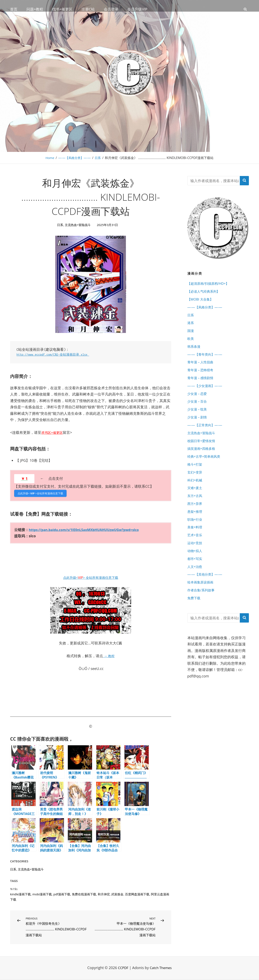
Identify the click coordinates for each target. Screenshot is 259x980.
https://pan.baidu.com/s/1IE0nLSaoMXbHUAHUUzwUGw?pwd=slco (89, 529)
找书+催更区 (62, 9)
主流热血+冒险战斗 (78, 225)
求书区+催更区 (53, 432)
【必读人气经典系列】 (206, 292)
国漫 (191, 334)
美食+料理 (196, 544)
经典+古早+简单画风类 (206, 469)
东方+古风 (196, 511)
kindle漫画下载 (20, 893)
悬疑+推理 (196, 528)
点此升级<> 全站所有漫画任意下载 (91, 577)
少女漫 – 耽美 (198, 418)
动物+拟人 (196, 569)
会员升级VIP (137, 9)
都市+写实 (196, 578)
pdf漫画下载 (62, 893)
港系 (191, 326)
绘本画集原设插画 (202, 603)
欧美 (191, 343)
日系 (99, 158)
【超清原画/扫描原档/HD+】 (211, 284)
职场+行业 (196, 536)
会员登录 (111, 9)
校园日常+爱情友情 (203, 452)
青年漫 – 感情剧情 (202, 385)
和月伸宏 (104, 893)
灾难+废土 (196, 502)
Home (49, 158)
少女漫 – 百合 (198, 410)
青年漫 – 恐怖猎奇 (202, 376)
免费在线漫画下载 (84, 893)
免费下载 (195, 620)
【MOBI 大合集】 (202, 301)
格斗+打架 (196, 477)
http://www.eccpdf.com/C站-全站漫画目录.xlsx (57, 354)
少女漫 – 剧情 (198, 427)
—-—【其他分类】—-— (207, 595)
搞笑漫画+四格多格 (203, 460)
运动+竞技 (196, 561)
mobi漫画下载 (42, 893)
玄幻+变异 (196, 485)
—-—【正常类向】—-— (207, 435)
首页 (14, 9)
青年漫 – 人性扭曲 (202, 368)
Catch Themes (161, 968)
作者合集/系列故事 (203, 612)
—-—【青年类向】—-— (207, 359)
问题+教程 (35, 9)
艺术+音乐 (196, 553)
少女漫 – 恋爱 (198, 401)
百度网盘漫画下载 (137, 893)
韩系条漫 (195, 351)
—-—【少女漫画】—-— (207, 393)
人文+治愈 (196, 586)
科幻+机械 (196, 494)
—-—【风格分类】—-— (74, 158)
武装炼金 (117, 893)
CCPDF (122, 968)
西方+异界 (196, 519)
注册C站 (88, 9)
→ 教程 (109, 655)
